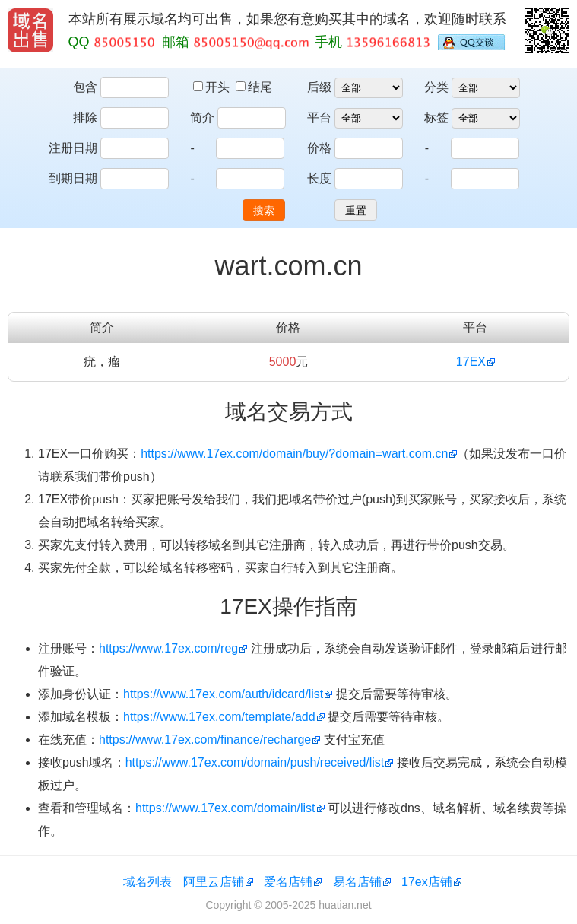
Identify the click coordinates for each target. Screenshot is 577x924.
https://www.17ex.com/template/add (219, 717)
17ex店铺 (427, 882)
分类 (436, 87)
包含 (85, 87)
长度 (319, 178)
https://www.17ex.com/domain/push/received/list (255, 762)
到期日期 (73, 178)
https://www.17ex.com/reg (168, 648)
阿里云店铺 (214, 882)
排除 (85, 117)
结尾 (254, 87)
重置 (356, 211)
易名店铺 (357, 882)
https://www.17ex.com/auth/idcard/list (223, 694)
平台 (319, 117)
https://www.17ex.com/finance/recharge (205, 740)
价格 (319, 148)
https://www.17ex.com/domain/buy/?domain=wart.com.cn (294, 454)
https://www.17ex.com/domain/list (225, 808)
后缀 (319, 87)
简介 (202, 117)
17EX (471, 362)
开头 (213, 87)
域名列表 (147, 882)
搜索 (264, 211)
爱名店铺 (288, 882)
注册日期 (73, 148)
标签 (436, 117)
